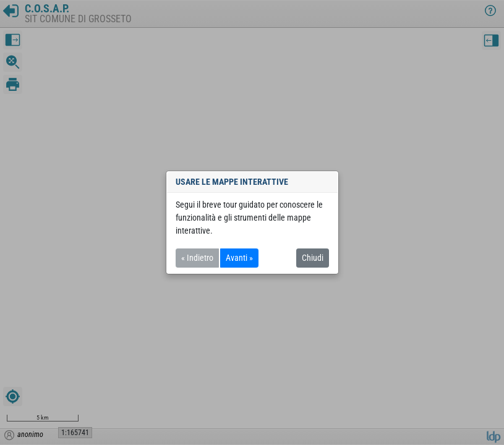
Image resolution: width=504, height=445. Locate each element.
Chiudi (313, 258)
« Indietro (197, 258)
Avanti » (239, 258)
